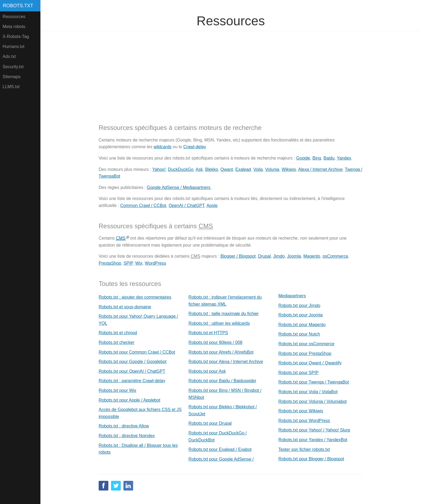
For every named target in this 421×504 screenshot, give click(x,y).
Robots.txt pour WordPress (304, 421)
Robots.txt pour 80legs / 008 (215, 342)
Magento (312, 256)
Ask (199, 169)
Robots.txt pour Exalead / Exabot (220, 449)
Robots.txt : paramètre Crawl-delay (132, 381)
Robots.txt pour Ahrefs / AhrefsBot (221, 352)
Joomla (294, 256)
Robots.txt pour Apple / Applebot (130, 400)
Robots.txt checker (117, 342)
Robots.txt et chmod (118, 333)
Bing (317, 158)
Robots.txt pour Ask (207, 371)
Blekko (212, 169)
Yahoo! (159, 169)
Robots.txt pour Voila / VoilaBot (308, 392)
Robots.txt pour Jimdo (299, 305)
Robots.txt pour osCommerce (306, 344)
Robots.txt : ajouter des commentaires (135, 297)
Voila (258, 169)
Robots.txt (18, 6)
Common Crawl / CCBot (143, 206)
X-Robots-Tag (16, 37)
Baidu (329, 158)
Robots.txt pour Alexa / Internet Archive (226, 362)
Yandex (344, 158)
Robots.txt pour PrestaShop (305, 353)
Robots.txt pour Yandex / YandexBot (313, 440)
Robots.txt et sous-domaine (125, 307)
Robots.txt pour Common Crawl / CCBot (137, 352)
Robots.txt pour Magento (302, 325)
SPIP (128, 263)
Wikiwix (289, 169)
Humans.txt (14, 46)
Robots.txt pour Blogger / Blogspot (311, 459)
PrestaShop (110, 263)
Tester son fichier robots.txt (304, 449)
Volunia (272, 169)
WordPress (155, 263)
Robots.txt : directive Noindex (127, 436)
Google (303, 158)
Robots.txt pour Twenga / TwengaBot (314, 382)
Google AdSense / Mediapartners (179, 187)
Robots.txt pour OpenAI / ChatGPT (132, 371)
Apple (212, 206)
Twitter (116, 486)
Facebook (103, 486)
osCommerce (335, 256)
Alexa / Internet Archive (320, 169)
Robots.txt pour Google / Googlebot (133, 362)
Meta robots (14, 27)
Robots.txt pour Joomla (301, 315)
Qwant (227, 169)
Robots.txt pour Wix (118, 390)
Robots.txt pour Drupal (210, 423)
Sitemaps (12, 77)
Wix (139, 263)
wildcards (163, 147)
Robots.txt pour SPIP (299, 373)
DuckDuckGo (181, 169)
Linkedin (128, 486)
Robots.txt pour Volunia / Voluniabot (313, 401)
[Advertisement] (231, 73)
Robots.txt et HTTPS (208, 333)
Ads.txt (9, 56)
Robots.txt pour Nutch (299, 334)
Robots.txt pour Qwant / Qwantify (310, 363)
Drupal (264, 256)
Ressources (14, 17)
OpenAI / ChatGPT (187, 206)
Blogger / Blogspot (238, 256)
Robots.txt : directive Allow (124, 426)
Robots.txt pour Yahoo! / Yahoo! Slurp (314, 430)
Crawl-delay (195, 147)
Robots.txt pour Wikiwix (301, 411)
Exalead (243, 169)
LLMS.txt (11, 87)
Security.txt (13, 67)
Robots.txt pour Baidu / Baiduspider (222, 381)
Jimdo (279, 256)
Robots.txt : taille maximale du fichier (224, 314)
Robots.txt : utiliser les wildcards (219, 323)
